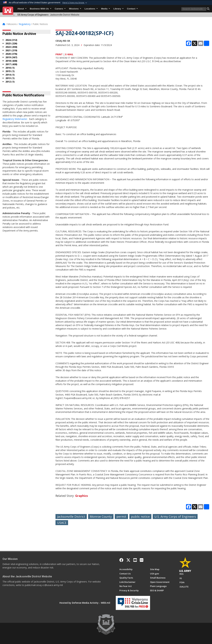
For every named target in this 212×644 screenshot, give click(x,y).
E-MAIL (69, 54)
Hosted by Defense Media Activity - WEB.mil (85, 603)
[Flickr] (142, 560)
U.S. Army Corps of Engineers (175, 517)
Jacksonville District (71, 517)
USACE (62, 523)
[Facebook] (121, 560)
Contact (132, 9)
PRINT (59, 54)
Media (106, 9)
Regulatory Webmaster (15, 119)
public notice (140, 517)
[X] (128, 560)
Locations (91, 9)
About (22, 9)
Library (119, 9)
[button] (208, 9)
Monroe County (101, 517)
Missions (75, 9)
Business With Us (41, 9)
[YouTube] (135, 560)
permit (121, 517)
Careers (60, 9)
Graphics (81, 496)
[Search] (194, 9)
